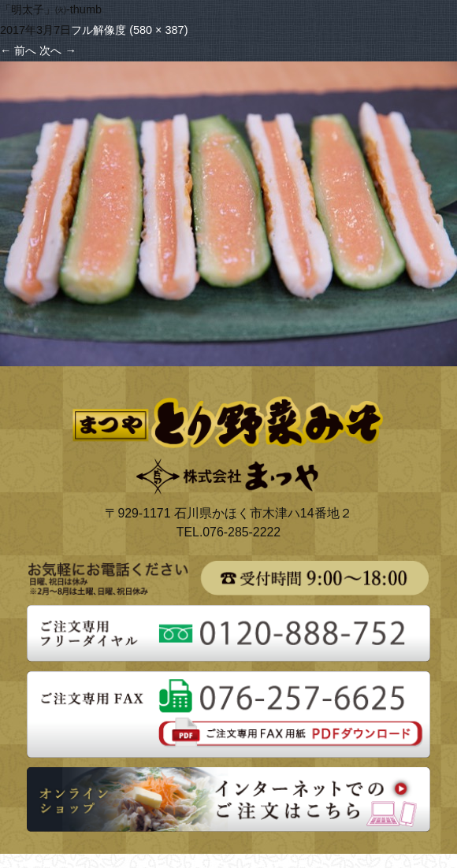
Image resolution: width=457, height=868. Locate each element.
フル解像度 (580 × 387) (129, 30)
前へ (18, 50)
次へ (58, 50)
